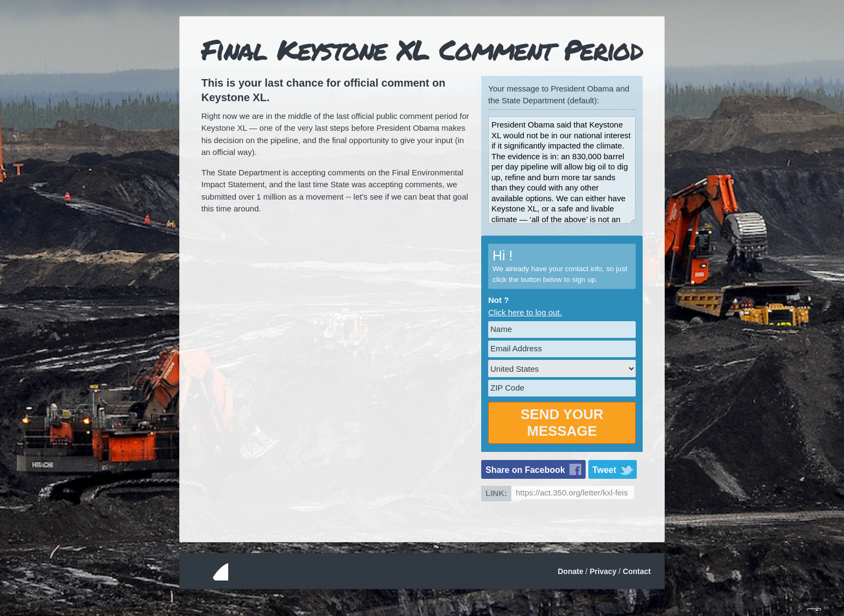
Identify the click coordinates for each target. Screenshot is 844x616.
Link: (496, 493)
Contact (637, 571)
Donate (570, 571)
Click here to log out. (525, 312)
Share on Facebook (525, 470)
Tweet (604, 470)
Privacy (603, 571)
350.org (208, 571)
